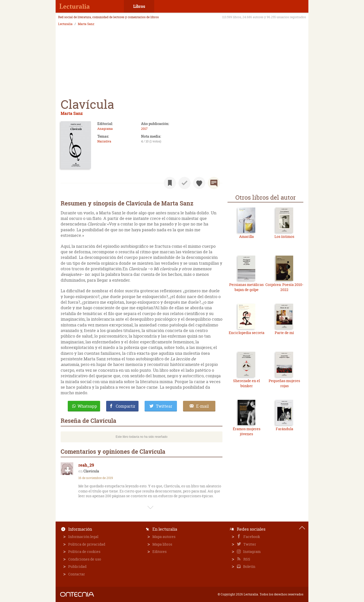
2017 (144, 129)
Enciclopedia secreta (247, 333)
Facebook (251, 537)
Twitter (249, 544)
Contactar (77, 574)
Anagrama (105, 129)
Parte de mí (284, 333)
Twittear (164, 406)
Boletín (249, 566)
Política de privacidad (87, 544)
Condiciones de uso (85, 559)
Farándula (285, 429)
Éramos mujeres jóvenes (247, 431)
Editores (160, 552)
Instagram (252, 552)
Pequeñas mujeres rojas (284, 383)
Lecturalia (65, 24)
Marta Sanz (86, 24)
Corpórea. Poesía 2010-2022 (284, 287)
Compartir (126, 406)
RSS (246, 559)
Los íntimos (284, 236)
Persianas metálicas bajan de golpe (246, 287)
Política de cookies (84, 552)
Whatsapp (87, 406)
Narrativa (104, 141)
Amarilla (246, 236)
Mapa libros (162, 544)
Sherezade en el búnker (246, 383)
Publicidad (77, 566)
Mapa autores (164, 537)
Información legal (83, 537)
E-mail (202, 406)
